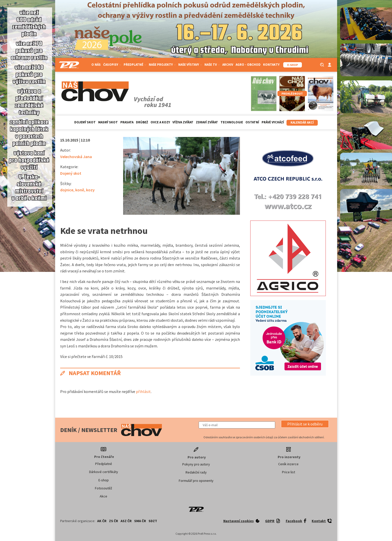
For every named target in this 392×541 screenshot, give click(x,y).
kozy (90, 190)
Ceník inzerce (288, 464)
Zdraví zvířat (207, 122)
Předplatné (135, 65)
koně (80, 190)
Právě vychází (273, 122)
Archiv (228, 65)
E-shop (104, 480)
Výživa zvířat (183, 122)
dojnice (67, 190)
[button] (305, 424)
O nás (96, 65)
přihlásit (143, 391)
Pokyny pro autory (196, 464)
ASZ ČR (126, 521)
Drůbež (142, 122)
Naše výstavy (190, 65)
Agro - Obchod (248, 65)
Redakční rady (196, 472)
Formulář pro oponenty (196, 481)
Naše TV (212, 65)
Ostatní (252, 122)
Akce (103, 496)
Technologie (232, 122)
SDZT (153, 521)
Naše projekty (162, 65)
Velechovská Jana (76, 157)
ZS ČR (114, 521)
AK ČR (102, 521)
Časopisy (112, 65)
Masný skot (108, 122)
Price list (289, 472)
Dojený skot (85, 122)
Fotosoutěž (103, 488)
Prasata (127, 122)
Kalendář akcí (302, 122)
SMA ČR (140, 521)
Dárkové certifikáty (104, 472)
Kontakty (271, 65)
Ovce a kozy (160, 122)
